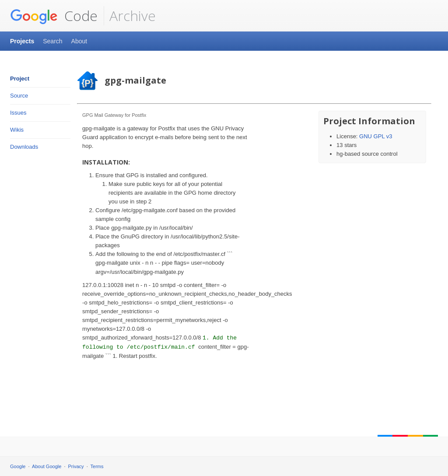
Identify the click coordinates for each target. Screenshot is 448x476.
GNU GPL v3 (376, 136)
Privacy (76, 466)
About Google (47, 466)
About (79, 41)
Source (19, 96)
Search (52, 41)
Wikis (17, 130)
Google (18, 466)
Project (20, 79)
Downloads (24, 147)
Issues (18, 113)
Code (54, 16)
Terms (97, 466)
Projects (22, 41)
